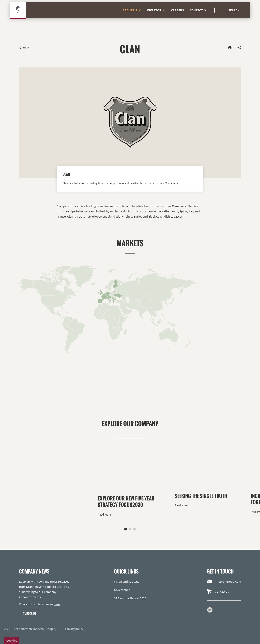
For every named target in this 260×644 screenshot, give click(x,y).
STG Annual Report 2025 (130, 598)
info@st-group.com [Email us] (224, 581)
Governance (122, 590)
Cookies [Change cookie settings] (12, 640)
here (57, 604)
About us (133, 18)
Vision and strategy (127, 581)
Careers (177, 18)
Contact (200, 18)
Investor (157, 18)
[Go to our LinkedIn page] (210, 610)
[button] (126, 529)
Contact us (218, 591)
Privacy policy (74, 629)
